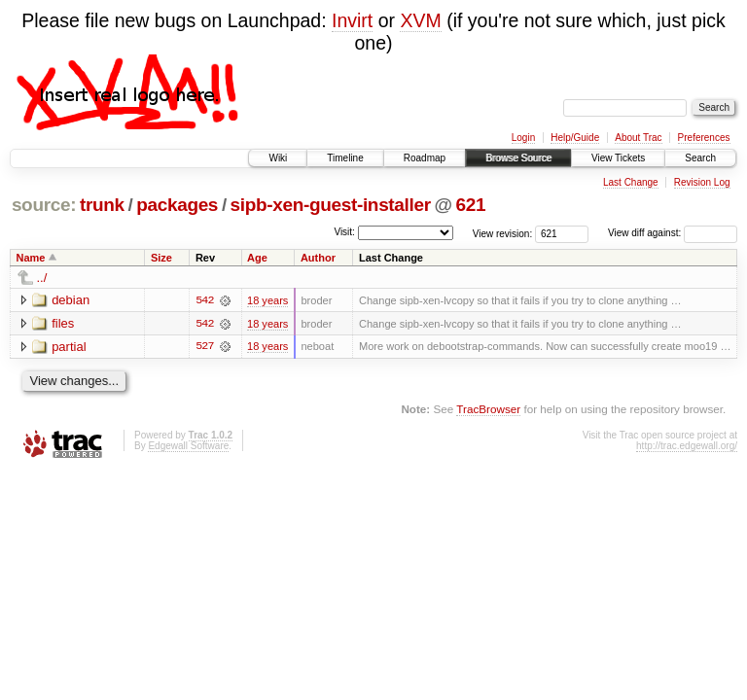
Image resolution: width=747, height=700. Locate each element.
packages (177, 205)
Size (161, 258)
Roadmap (425, 158)
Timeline (345, 158)
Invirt (352, 20)
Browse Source (518, 158)
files (63, 323)
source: (44, 205)
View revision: (503, 233)
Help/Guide (575, 138)
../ (42, 278)
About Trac (638, 138)
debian (71, 300)
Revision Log (702, 182)
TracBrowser (488, 410)
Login (523, 138)
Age (257, 258)
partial (69, 347)
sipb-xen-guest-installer (331, 205)
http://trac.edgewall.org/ (687, 446)
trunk (102, 205)
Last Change (631, 182)
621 (470, 205)
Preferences (704, 138)
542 (204, 300)
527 (204, 347)
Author (318, 258)
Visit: (344, 232)
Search (700, 158)
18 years (267, 300)
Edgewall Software (188, 446)
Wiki (278, 158)
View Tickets (618, 158)
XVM (420, 20)
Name (31, 258)
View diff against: (673, 233)
